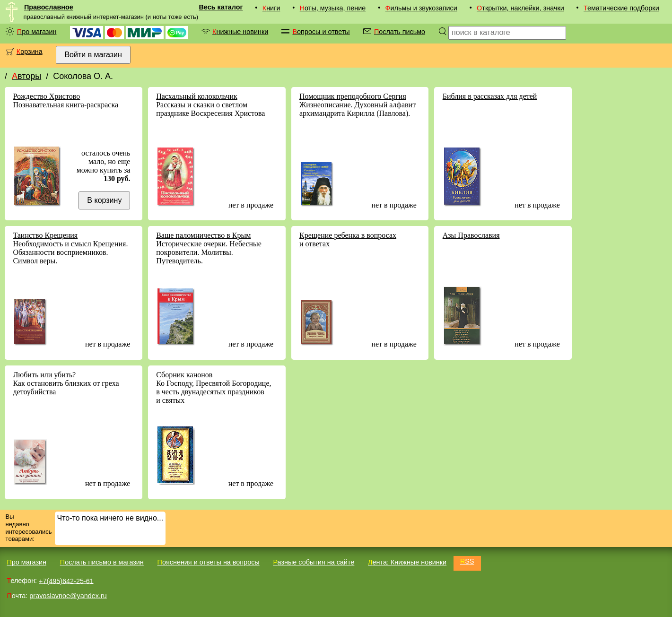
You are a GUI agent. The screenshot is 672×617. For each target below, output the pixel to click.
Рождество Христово (46, 96)
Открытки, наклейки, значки (520, 8)
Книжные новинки (240, 32)
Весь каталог (221, 7)
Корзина (30, 52)
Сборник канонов (184, 375)
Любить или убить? (44, 375)
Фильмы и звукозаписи (421, 8)
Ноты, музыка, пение (333, 8)
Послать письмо (400, 32)
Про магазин (37, 32)
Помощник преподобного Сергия (353, 96)
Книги (271, 8)
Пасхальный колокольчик (197, 96)
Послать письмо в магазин (102, 562)
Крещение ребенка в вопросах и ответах (348, 239)
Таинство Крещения (45, 235)
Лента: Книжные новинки (407, 562)
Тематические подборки (621, 8)
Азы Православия (471, 235)
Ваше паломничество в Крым (203, 235)
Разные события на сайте (314, 562)
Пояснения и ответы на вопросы (209, 562)
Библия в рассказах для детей (490, 96)
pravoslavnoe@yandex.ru (68, 596)
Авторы (26, 76)
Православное (49, 7)
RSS (467, 561)
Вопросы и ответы (321, 32)
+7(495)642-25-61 (66, 581)
